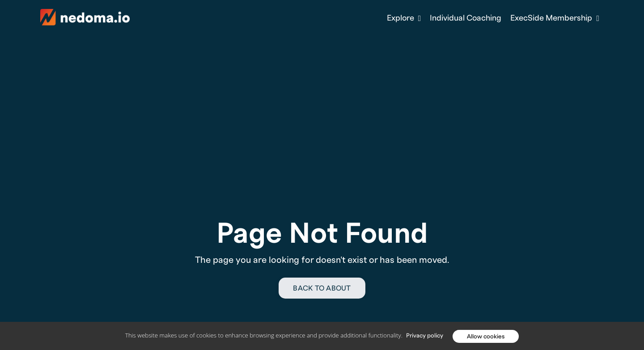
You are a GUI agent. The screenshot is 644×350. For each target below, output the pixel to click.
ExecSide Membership (555, 18)
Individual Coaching (466, 18)
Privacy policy (425, 335)
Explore (404, 18)
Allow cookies (486, 336)
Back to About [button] (322, 288)
